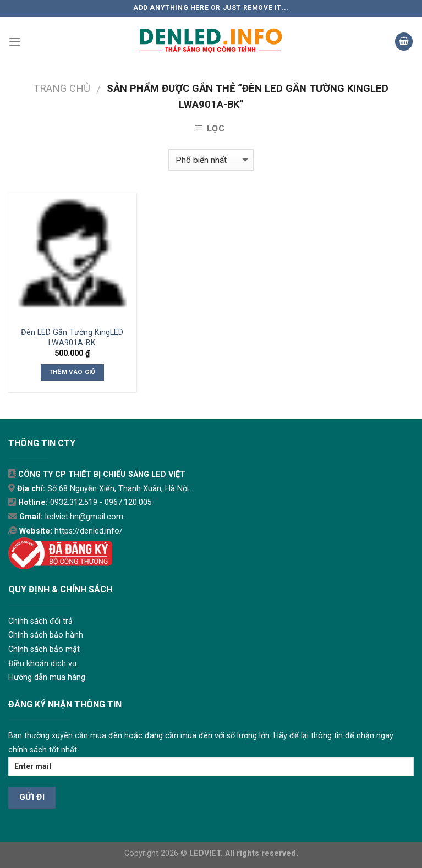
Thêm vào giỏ (72, 372)
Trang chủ (62, 88)
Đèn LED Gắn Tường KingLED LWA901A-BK (72, 338)
